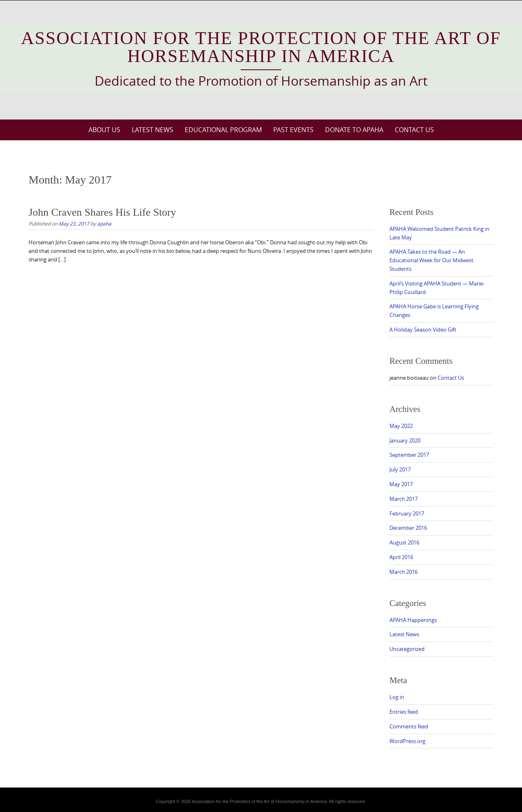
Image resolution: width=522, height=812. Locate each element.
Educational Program (223, 130)
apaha (104, 223)
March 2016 (404, 572)
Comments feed (409, 726)
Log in (397, 697)
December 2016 (408, 528)
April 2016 (401, 557)
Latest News (153, 130)
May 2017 (401, 484)
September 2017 (409, 455)
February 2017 (407, 513)
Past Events (293, 130)
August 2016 (404, 542)
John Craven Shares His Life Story (102, 212)
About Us (104, 130)
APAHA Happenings (413, 620)
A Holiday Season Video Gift (423, 330)
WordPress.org (407, 741)
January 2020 (405, 440)
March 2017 (404, 499)
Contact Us (414, 130)
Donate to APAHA (354, 130)
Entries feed (404, 712)
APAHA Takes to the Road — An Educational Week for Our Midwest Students (431, 260)
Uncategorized (407, 649)
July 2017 (400, 469)
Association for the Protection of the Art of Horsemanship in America (261, 47)
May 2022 (401, 426)
